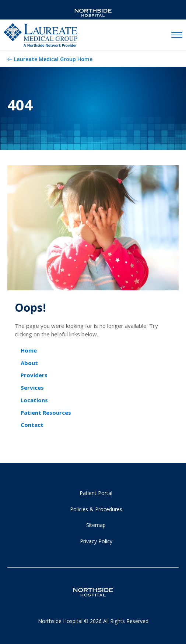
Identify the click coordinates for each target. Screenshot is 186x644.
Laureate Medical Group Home (53, 59)
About (29, 363)
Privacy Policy (96, 541)
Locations (34, 400)
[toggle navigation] (177, 35)
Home (29, 350)
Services (32, 388)
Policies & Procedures (96, 509)
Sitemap (96, 525)
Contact (32, 425)
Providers (34, 375)
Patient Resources (46, 413)
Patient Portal (96, 493)
